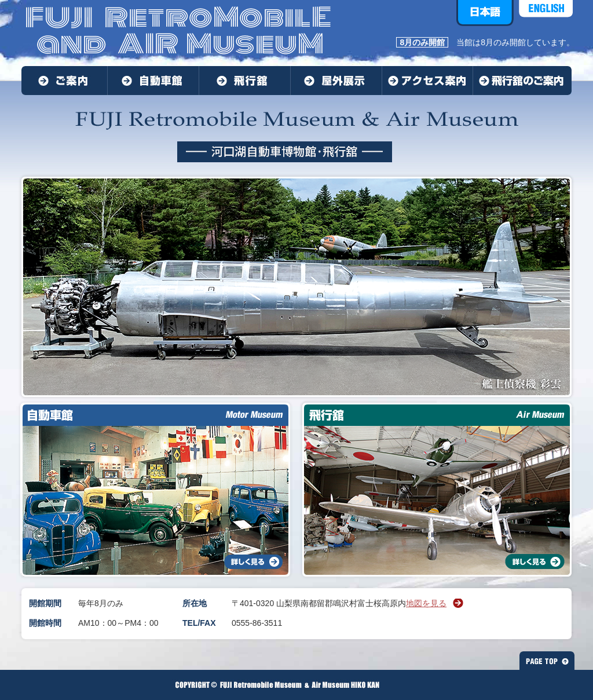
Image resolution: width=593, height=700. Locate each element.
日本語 (485, 13)
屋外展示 (336, 81)
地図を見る (426, 603)
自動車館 (153, 81)
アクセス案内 (428, 81)
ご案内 (65, 81)
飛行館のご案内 (522, 81)
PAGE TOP (547, 661)
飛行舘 (245, 81)
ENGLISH (546, 13)
